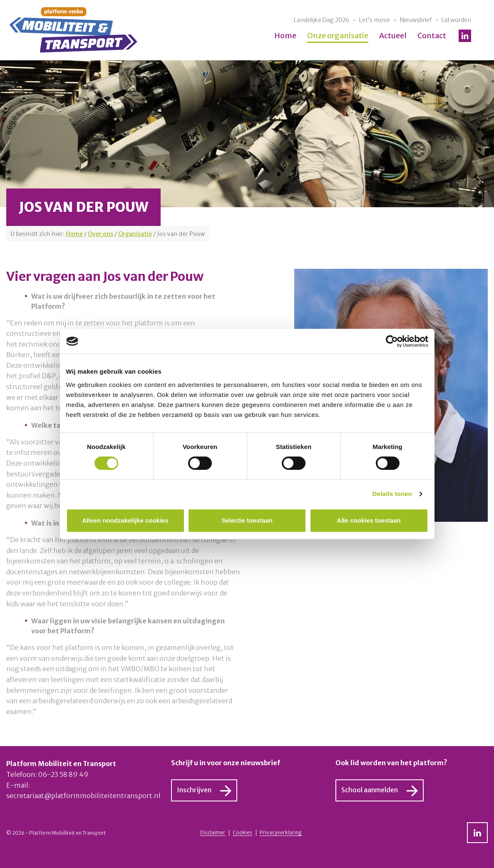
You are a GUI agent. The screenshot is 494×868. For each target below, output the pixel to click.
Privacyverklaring (281, 832)
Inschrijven (194, 790)
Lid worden (456, 20)
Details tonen (392, 494)
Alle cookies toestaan (369, 520)
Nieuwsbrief (416, 20)
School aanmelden (370, 790)
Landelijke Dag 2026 (321, 20)
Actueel (393, 36)
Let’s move (375, 20)
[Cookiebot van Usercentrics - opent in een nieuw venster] (392, 341)
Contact (432, 36)
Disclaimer (213, 832)
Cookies (242, 832)
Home (285, 36)
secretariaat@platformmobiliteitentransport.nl (83, 796)
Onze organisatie (338, 36)
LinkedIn (465, 36)
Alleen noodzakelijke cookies (125, 520)
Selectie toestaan (247, 520)
